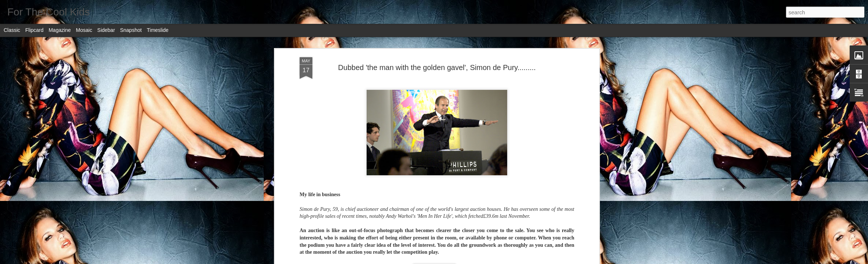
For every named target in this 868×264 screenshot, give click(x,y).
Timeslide (158, 30)
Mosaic (84, 30)
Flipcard (34, 30)
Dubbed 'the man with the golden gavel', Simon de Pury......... (437, 67)
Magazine (60, 30)
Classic (12, 30)
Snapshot (131, 30)
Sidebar (106, 30)
